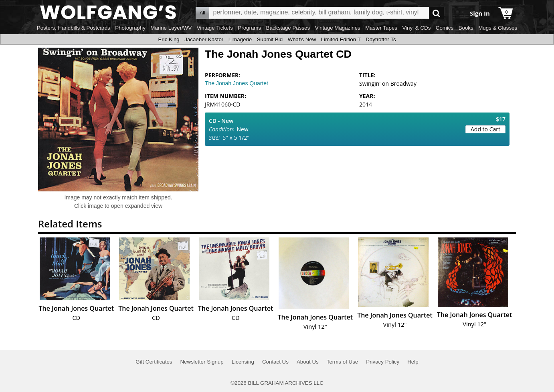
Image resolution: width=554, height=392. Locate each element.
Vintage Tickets (215, 28)
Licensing (243, 362)
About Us (308, 362)
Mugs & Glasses (498, 28)
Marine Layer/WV (171, 28)
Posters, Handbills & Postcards (74, 28)
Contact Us (275, 362)
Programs (249, 28)
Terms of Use (343, 362)
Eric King (169, 39)
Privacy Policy (383, 362)
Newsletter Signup (202, 362)
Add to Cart (485, 129)
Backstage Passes (288, 28)
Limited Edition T (341, 39)
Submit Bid (270, 39)
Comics (445, 28)
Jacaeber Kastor (204, 39)
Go (436, 13)
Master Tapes (381, 28)
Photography (130, 28)
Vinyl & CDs (416, 28)
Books (466, 28)
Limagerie (240, 39)
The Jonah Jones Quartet (237, 83)
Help (413, 362)
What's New (302, 39)
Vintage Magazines (338, 28)
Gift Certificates (154, 362)
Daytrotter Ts (381, 39)
